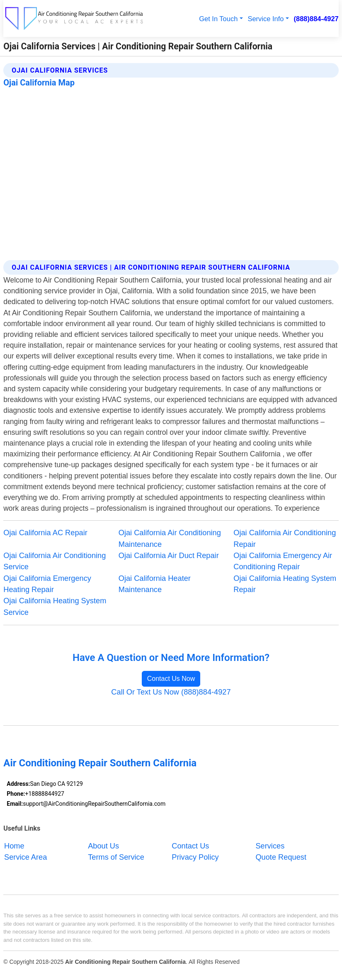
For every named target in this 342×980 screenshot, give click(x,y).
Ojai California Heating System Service (55, 606)
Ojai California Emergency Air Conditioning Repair (283, 561)
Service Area (25, 857)
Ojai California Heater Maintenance (155, 584)
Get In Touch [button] (218, 19)
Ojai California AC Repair (45, 533)
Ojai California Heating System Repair (285, 584)
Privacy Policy (195, 857)
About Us (103, 846)
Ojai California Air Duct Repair (169, 556)
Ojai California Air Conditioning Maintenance (170, 538)
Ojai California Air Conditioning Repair (285, 538)
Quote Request (281, 857)
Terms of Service (116, 857)
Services (270, 846)
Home (14, 846)
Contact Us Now (171, 679)
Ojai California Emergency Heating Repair (47, 584)
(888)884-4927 (316, 19)
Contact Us (190, 846)
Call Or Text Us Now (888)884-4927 (171, 692)
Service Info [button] (266, 19)
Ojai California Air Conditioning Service (55, 561)
